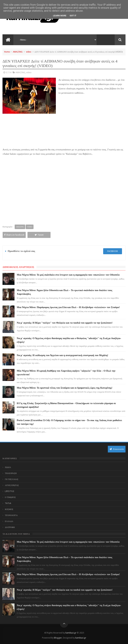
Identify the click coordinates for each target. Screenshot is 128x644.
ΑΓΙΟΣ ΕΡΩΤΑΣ (12, 485)
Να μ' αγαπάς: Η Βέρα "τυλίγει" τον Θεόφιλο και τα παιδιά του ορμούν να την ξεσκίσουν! (65, 323)
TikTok (8, 503)
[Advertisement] (92, 123)
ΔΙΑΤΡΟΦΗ (10, 527)
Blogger (58, 638)
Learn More (60, 16)
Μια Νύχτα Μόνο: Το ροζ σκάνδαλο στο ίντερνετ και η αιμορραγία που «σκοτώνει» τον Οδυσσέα (68, 275)
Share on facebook (14, 235)
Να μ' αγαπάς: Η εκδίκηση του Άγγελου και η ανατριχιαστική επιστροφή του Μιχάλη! (62, 355)
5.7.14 (8, 72)
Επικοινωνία (117, 449)
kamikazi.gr (71, 633)
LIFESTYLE (9, 491)
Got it (73, 16)
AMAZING (18, 52)
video (29, 52)
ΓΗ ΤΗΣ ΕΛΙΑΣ (11, 479)
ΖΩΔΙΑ (8, 467)
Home (7, 52)
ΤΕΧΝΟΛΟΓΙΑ (11, 515)
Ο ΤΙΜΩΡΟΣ (10, 497)
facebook (113, 251)
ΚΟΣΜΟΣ (9, 509)
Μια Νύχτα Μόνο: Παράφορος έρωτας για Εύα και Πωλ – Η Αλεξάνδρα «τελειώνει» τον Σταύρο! (68, 307)
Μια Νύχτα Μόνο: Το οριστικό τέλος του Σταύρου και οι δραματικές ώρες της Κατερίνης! (65, 388)
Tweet (39, 235)
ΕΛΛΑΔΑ (9, 521)
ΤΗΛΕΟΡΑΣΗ (11, 473)
